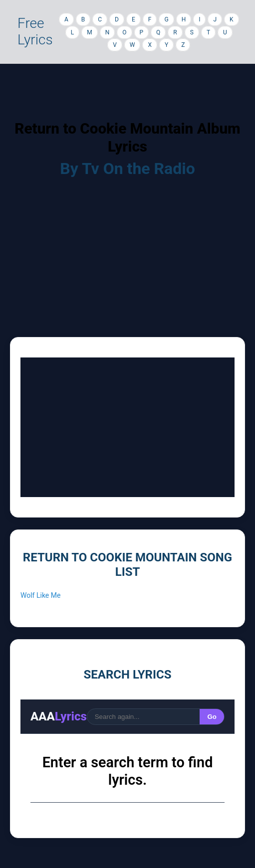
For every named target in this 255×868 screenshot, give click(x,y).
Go (212, 717)
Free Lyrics (35, 32)
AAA (59, 716)
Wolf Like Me (40, 595)
